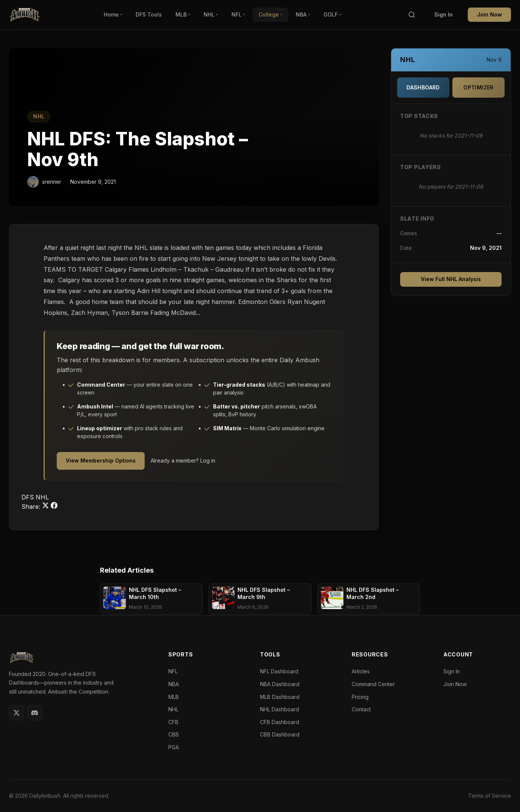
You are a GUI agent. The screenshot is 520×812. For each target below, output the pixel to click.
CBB (174, 734)
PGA (174, 747)
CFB (173, 722)
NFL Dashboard (279, 671)
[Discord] (35, 713)
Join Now (489, 14)
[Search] (412, 15)
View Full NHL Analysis (451, 279)
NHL (211, 14)
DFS (29, 497)
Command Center (373, 684)
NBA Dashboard (280, 684)
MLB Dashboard (280, 697)
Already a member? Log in (183, 460)
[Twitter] (17, 713)
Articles (361, 671)
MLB (183, 14)
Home (113, 14)
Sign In (444, 14)
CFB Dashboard (280, 722)
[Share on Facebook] (54, 507)
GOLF (332, 14)
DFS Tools (149, 14)
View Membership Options (101, 460)
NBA (303, 14)
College (270, 14)
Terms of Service (490, 796)
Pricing (360, 697)
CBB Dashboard (280, 734)
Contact (361, 709)
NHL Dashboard (280, 709)
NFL (238, 14)
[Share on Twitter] (46, 507)
